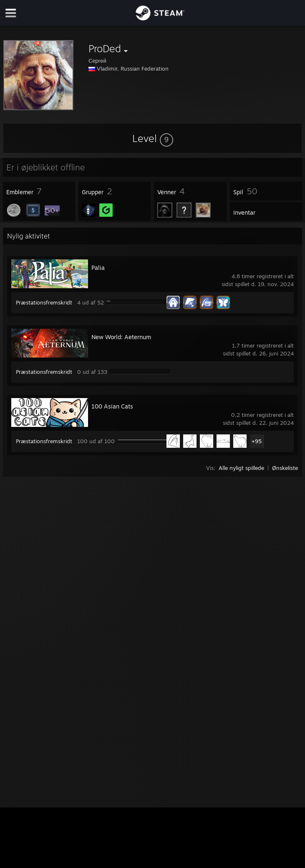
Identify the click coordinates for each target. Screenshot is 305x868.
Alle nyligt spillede (241, 468)
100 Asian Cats (112, 406)
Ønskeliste (285, 468)
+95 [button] (257, 441)
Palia (98, 268)
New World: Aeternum (121, 337)
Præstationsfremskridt (44, 302)
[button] (153, 138)
